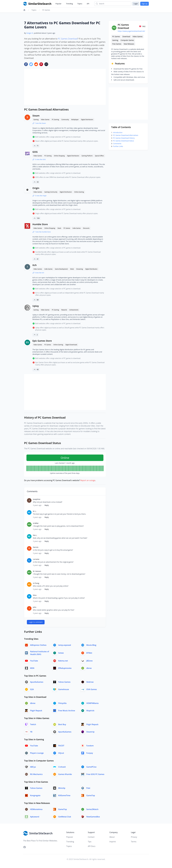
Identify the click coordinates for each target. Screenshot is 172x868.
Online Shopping (59, 156)
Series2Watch (92, 809)
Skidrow (90, 682)
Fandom (90, 746)
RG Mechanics (36, 774)
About (112, 837)
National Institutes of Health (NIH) (40, 653)
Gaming (36, 120)
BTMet (89, 653)
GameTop (91, 795)
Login (136, 4)
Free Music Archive (67, 711)
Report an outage (88, 480)
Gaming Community (51, 192)
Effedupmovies (65, 668)
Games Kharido (65, 774)
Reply (47, 505)
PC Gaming (55, 120)
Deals (59, 228)
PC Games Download (68, 39)
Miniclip (62, 788)
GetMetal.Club (65, 817)
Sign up (145, 4)
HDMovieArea (36, 809)
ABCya (33, 767)
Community (65, 120)
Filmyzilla (62, 703)
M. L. (35, 511)
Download (126, 37)
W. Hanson (37, 571)
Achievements (74, 310)
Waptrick (90, 711)
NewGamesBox (93, 817)
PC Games (46, 10)
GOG (35, 152)
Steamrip (90, 732)
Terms (134, 842)
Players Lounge (37, 753)
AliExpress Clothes (38, 645)
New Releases (129, 44)
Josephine (37, 499)
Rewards (64, 310)
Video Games (45, 120)
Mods (72, 269)
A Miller (36, 523)
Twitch (33, 724)
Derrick (36, 547)
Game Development (61, 269)
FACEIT (61, 746)
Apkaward (35, 817)
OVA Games (92, 689)
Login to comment (36, 622)
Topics (80, 4)
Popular (58, 4)
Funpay (90, 753)
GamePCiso (91, 767)
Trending (69, 4)
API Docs (92, 846)
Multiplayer (75, 120)
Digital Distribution (87, 120)
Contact (91, 837)
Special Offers (99, 156)
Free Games (117, 44)
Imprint (113, 842)
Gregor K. (30, 33)
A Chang (36, 583)
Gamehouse (64, 689)
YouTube (34, 661)
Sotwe (61, 653)
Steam (36, 116)
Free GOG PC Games (95, 774)
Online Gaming (79, 192)
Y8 (31, 732)
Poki (88, 788)
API (88, 4)
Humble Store (40, 224)
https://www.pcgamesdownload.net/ (131, 31)
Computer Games (127, 40)
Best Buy (62, 724)
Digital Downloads (71, 345)
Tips (90, 842)
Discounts (86, 228)
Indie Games (77, 228)
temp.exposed (65, 645)
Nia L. (35, 535)
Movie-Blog (91, 645)
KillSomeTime (64, 795)
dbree (89, 668)
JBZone (89, 661)
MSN (32, 668)
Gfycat (61, 753)
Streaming (80, 269)
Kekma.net (63, 661)
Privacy (134, 837)
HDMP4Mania (92, 703)
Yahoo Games (64, 682)
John (35, 607)
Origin (36, 188)
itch (35, 265)
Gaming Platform (87, 156)
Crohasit (62, 767)
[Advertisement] (65, 87)
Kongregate (35, 795)
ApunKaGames (37, 682)
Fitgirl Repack (36, 711)
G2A (32, 689)
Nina (35, 595)
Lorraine (36, 559)
